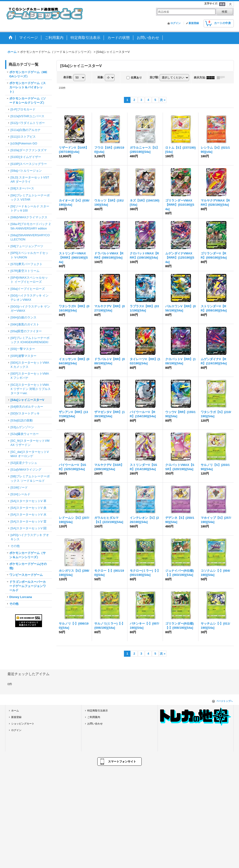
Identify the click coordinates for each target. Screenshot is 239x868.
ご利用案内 (94, 717)
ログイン (176, 23)
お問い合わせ (95, 724)
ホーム (15, 711)
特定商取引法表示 (98, 711)
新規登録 (194, 23)
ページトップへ (225, 701)
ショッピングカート (23, 724)
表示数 (68, 77)
